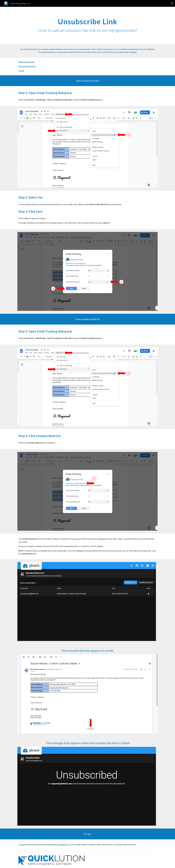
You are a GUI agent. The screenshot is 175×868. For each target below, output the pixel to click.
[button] (172, 3)
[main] (87, 25)
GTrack (21, 71)
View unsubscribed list (27, 66)
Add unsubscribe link (26, 62)
